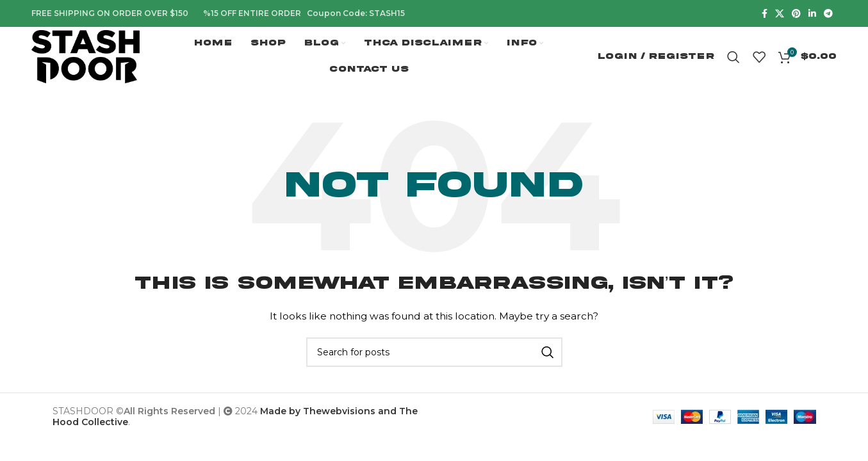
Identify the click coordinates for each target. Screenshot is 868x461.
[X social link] (780, 13)
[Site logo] (86, 56)
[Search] (733, 58)
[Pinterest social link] (796, 13)
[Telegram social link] (828, 13)
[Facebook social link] (765, 13)
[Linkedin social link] (812, 13)
